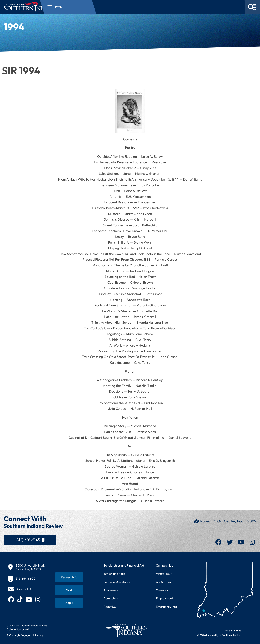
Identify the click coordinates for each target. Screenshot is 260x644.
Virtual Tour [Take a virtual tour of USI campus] (164, 574)
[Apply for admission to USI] (69, 603)
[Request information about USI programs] (69, 577)
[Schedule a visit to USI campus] (69, 590)
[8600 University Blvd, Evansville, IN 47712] (26, 567)
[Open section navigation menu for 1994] (91, 7)
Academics (111, 590)
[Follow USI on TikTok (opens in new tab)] (20, 599)
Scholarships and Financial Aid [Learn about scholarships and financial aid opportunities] (124, 565)
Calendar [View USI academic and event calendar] (162, 590)
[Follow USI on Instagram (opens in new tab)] (38, 599)
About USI (110, 607)
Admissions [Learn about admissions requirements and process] (111, 598)
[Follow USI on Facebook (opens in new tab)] (11, 599)
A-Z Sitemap (164, 582)
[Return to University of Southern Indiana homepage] (126, 630)
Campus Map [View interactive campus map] (165, 565)
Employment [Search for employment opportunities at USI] (164, 598)
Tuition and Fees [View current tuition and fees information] (114, 574)
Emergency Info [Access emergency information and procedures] (166, 607)
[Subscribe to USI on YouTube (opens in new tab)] (29, 599)
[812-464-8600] (26, 579)
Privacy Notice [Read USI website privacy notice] (233, 631)
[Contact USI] (21, 589)
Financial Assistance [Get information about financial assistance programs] (117, 582)
